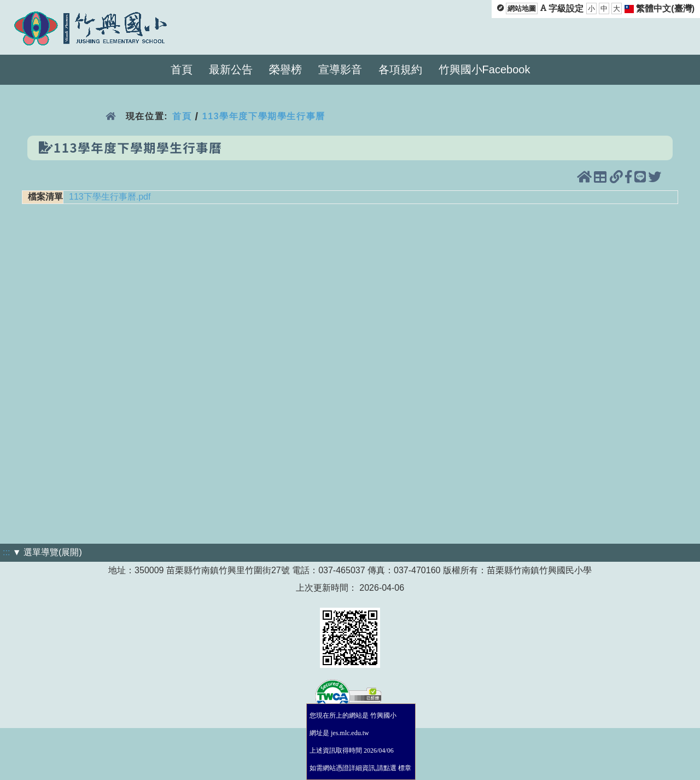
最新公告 (231, 69)
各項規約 (400, 69)
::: (6, 552)
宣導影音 (340, 69)
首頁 (182, 69)
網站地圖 (522, 8)
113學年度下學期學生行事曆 (264, 116)
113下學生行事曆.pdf (110, 197)
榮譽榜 (285, 69)
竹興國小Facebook (485, 69)
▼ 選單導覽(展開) (47, 552)
